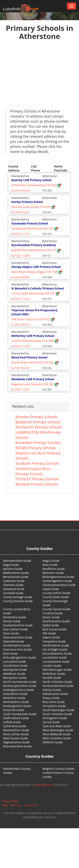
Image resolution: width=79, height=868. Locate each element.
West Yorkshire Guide (57, 738)
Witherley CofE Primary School (33, 336)
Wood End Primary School (29, 357)
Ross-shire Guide (54, 702)
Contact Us (31, 805)
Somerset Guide (14, 710)
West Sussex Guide (15, 738)
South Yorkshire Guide (57, 714)
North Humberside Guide (20, 682)
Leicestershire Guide (56, 662)
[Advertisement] (38, 74)
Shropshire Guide (54, 706)
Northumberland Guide (58, 686)
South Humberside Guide (20, 714)
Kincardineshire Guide (57, 653)
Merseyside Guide (15, 670)
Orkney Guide (52, 690)
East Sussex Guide (54, 629)
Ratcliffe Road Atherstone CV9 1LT (36, 250)
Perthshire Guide (14, 698)
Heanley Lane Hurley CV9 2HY (33, 207)
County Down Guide (56, 597)
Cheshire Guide (13, 585)
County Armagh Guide (18, 597)
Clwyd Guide (51, 589)
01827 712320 (21, 299)
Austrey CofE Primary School (31, 180)
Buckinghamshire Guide (58, 577)
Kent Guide (10, 653)
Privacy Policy (10, 801)
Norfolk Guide (52, 678)
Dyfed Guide (51, 625)
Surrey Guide (51, 722)
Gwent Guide (51, 637)
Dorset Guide (12, 621)
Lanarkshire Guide (55, 658)
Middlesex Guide (14, 674)
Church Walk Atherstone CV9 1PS (36, 293)
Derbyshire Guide (15, 617)
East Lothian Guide (15, 629)
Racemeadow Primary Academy (34, 245)
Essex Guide (11, 633)
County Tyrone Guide (57, 609)
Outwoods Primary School (30, 223)
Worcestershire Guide (17, 746)
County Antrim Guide (56, 593)
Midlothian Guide (54, 674)
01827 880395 (21, 277)
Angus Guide (51, 561)
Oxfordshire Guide (15, 694)
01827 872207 (21, 212)
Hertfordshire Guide (56, 645)
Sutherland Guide (15, 726)
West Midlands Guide (57, 734)
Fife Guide (49, 633)
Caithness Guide (14, 581)
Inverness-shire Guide (17, 649)
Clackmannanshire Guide (59, 585)
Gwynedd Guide (14, 641)
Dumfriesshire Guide (56, 621)
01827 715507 (21, 390)
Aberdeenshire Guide (17, 561)
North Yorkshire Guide (57, 682)
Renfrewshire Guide (16, 702)
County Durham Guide (18, 601)
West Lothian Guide (16, 734)
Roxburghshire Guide (17, 706)
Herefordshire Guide (17, 645)
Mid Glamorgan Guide (57, 670)
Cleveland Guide (14, 589)
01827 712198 (21, 346)
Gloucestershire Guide (18, 637)
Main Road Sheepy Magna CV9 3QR (37, 272)
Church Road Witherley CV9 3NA (35, 341)
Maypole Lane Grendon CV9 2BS (35, 384)
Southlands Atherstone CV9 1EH (35, 228)
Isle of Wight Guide (55, 649)
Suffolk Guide (12, 722)
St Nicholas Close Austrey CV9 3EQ (36, 185)
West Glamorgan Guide (58, 730)
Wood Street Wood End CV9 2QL (35, 362)
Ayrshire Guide (13, 569)
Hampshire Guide (54, 641)
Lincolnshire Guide (15, 666)
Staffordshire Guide (16, 718)
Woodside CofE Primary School (33, 379)
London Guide (52, 666)
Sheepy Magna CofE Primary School (36, 267)
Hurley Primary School (27, 202)
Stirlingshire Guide (55, 718)
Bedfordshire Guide (16, 573)
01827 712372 (21, 234)
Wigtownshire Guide (16, 742)
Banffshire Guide (54, 569)
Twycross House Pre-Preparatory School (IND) (34, 312)
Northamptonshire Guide (20, 686)
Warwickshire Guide (16, 730)
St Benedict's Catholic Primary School (38, 288)
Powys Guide (51, 698)
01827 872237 (21, 368)
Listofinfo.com (44, 785)
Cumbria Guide (52, 613)
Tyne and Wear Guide (57, 726)
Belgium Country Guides (59, 769)
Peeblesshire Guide (55, 694)
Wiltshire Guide (53, 742)
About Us (16, 805)
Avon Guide (50, 565)
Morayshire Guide (15, 678)
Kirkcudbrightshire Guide (20, 658)
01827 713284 (21, 256)
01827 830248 (21, 191)
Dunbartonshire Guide (18, 625)
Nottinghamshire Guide (19, 690)
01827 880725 (21, 325)
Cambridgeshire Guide (57, 581)
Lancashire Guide (14, 662)
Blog (5, 805)
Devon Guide (51, 617)
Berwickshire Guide (16, 577)
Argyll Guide (11, 565)
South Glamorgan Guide (58, 710)
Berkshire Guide (53, 573)
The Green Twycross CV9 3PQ (33, 319)
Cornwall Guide (13, 593)
